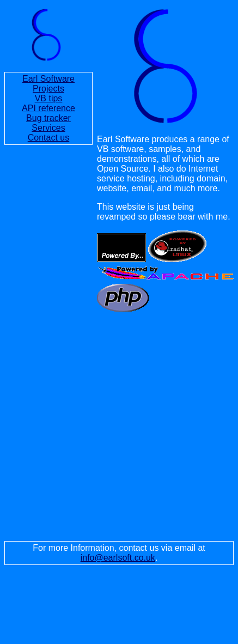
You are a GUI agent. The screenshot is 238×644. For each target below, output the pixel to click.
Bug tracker (48, 118)
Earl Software (48, 79)
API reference (48, 108)
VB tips (49, 98)
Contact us (48, 138)
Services (48, 128)
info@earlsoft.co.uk (118, 558)
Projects (48, 89)
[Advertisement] (102, 426)
